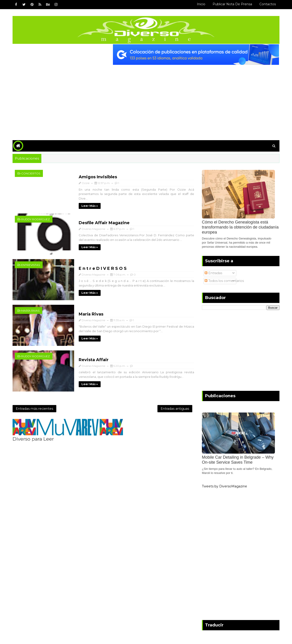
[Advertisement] (146, 99)
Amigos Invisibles (98, 177)
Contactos (268, 4)
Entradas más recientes (34, 409)
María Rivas (30, 311)
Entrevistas (31, 265)
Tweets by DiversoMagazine (224, 486)
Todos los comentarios (224, 281)
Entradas (213, 273)
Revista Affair (94, 360)
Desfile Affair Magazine (104, 223)
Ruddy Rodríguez (35, 219)
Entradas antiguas (175, 409)
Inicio (201, 4)
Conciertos (31, 173)
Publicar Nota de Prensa (232, 4)
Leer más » (90, 206)
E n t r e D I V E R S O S (103, 268)
